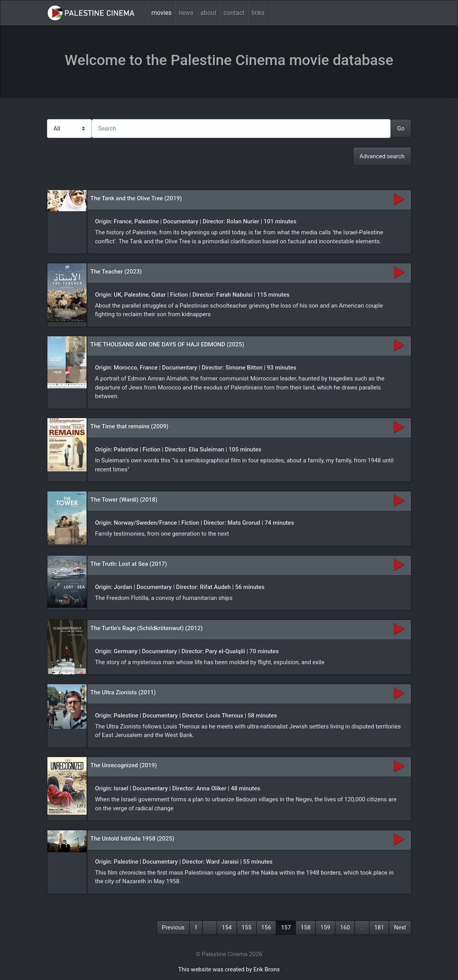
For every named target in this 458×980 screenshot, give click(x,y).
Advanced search (382, 156)
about (209, 13)
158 (305, 927)
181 (379, 927)
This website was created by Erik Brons (229, 969)
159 (325, 927)
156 (266, 927)
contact (234, 13)
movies (162, 13)
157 (286, 927)
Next (400, 927)
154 (227, 927)
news (186, 13)
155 (247, 927)
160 (345, 927)
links (258, 13)
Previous (173, 927)
